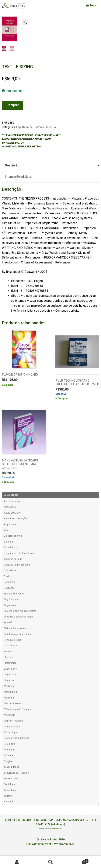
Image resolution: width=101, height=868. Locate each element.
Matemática (10, 692)
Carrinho (78, 860)
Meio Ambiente (12, 703)
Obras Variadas (12, 727)
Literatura (9, 680)
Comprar (13, 105)
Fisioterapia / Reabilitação (18, 634)
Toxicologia (10, 790)
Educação (9, 588)
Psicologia (10, 744)
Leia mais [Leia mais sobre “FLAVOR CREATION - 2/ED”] (7, 385)
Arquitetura (10, 524)
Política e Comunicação (17, 738)
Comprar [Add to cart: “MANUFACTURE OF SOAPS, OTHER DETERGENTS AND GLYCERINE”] (9, 482)
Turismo (8, 796)
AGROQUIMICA (12, 513)
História (8, 651)
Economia (9, 582)
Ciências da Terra (13, 559)
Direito (7, 576)
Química (8, 755)
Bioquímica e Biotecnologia (19, 553)
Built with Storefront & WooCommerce (50, 844)
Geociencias (11, 646)
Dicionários (10, 570)
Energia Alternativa (14, 594)
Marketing (9, 686)
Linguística (10, 674)
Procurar (50, 862)
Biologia (8, 542)
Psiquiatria (10, 750)
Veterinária (10, 802)
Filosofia (9, 623)
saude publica (12, 767)
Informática (10, 663)
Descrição (12, 165)
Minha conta (17, 862)
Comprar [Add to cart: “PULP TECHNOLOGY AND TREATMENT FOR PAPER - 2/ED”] (63, 398)
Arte (6, 530)
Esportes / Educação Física (19, 617)
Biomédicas (10, 547)
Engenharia (10, 605)
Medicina (9, 698)
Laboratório (10, 669)
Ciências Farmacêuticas (17, 565)
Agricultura (10, 507)
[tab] (50, 166)
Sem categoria (12, 778)
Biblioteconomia (13, 536)
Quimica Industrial (45, 127)
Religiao (8, 761)
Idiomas (8, 657)
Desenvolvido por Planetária (51, 829)
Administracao (12, 501)
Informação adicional (19, 177)
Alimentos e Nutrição (15, 518)
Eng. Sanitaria (11, 599)
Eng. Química (24, 127)
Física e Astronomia (15, 628)
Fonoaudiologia (12, 640)
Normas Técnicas (13, 721)
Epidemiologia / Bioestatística (20, 611)
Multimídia (10, 715)
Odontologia (11, 732)
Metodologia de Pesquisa (18, 709)
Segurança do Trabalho (16, 773)
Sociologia (10, 784)
